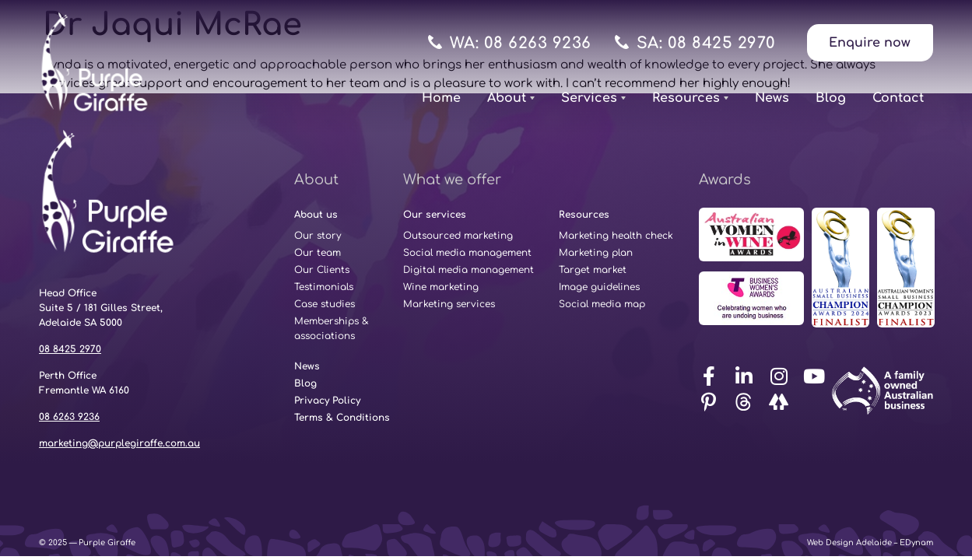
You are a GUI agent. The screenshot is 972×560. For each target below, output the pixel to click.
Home (441, 98)
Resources (690, 98)
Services (593, 98)
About (511, 98)
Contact (898, 98)
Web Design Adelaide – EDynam (870, 542)
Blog (831, 98)
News (772, 98)
